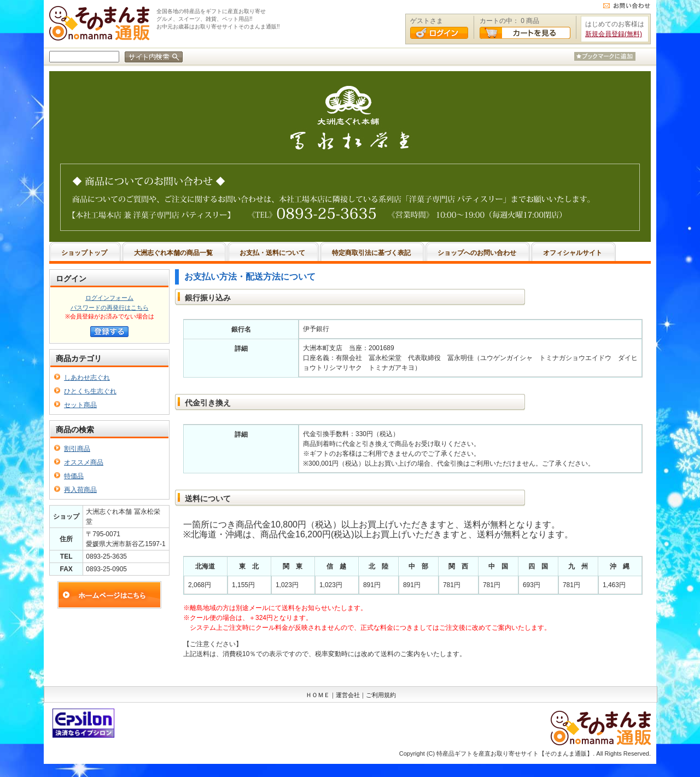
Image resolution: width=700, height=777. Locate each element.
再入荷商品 (80, 490)
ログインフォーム (109, 298)
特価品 (74, 476)
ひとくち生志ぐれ (90, 391)
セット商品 (80, 405)
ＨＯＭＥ (318, 695)
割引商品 (77, 449)
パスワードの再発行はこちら (110, 308)
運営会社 (348, 695)
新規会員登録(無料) (614, 34)
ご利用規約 (381, 695)
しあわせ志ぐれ (87, 378)
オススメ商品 (84, 462)
